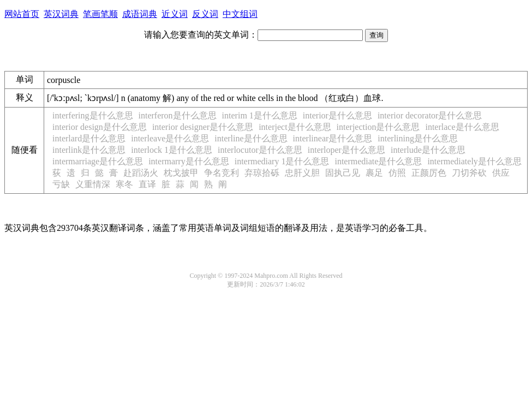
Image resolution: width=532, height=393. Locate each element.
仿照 (397, 173)
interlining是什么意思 (418, 138)
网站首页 (22, 14)
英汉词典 (61, 14)
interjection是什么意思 (378, 127)
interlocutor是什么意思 (260, 150)
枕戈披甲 (181, 173)
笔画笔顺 (100, 14)
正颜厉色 (429, 173)
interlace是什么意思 (462, 127)
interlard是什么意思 (89, 138)
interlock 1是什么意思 (172, 150)
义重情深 (93, 184)
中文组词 (240, 14)
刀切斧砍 (469, 173)
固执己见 (343, 173)
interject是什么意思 (295, 127)
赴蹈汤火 (141, 173)
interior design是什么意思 (100, 127)
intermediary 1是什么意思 (282, 161)
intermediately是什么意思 (474, 161)
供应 (501, 173)
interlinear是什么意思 (333, 138)
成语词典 (140, 14)
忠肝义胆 (302, 173)
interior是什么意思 (337, 115)
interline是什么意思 (251, 138)
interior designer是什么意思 (203, 127)
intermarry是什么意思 (189, 161)
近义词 (175, 14)
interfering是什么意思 (93, 115)
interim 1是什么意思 (260, 115)
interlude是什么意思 (428, 150)
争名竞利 (222, 173)
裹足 (374, 173)
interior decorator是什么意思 (430, 115)
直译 (147, 184)
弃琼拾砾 (262, 173)
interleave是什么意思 (170, 138)
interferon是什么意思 (178, 115)
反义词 (205, 14)
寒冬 (124, 184)
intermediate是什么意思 (378, 161)
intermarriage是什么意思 (98, 161)
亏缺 (61, 184)
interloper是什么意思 (346, 150)
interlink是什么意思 (89, 150)
